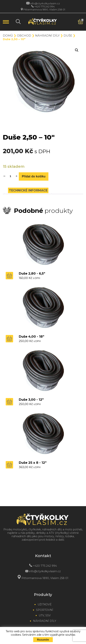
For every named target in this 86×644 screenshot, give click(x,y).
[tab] (28, 190)
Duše (68, 36)
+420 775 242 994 (45, 6)
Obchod (24, 36)
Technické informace (28, 190)
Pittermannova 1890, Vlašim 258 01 (44, 9)
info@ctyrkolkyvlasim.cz (45, 3)
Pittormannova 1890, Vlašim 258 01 (45, 578)
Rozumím (43, 640)
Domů (8, 36)
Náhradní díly (47, 36)
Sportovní (45, 610)
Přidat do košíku (34, 176)
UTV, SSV (45, 615)
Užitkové (45, 604)
